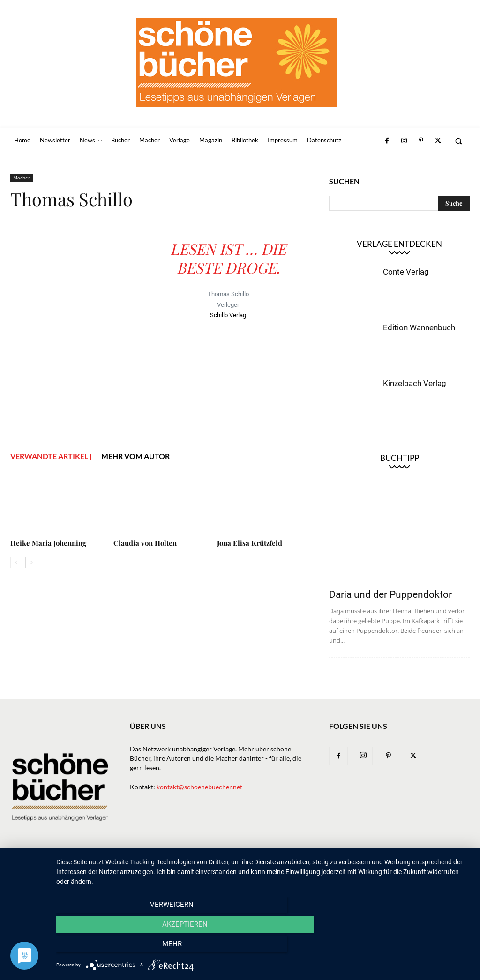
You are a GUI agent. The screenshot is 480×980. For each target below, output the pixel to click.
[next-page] (31, 562)
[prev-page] (16, 562)
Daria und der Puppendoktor (390, 594)
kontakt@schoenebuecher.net (199, 787)
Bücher (202, 865)
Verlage (236, 865)
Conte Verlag (406, 272)
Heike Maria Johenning (48, 543)
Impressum (385, 865)
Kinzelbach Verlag (415, 383)
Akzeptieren (263, 948)
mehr (408, 948)
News (174, 865)
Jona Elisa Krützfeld (250, 543)
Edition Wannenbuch (419, 327)
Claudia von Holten (145, 543)
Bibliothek (343, 865)
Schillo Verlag (228, 315)
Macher (22, 178)
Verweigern (118, 948)
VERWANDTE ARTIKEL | (51, 456)
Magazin (304, 865)
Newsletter (139, 865)
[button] (459, 141)
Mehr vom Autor (135, 456)
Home (103, 865)
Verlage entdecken (399, 244)
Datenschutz (431, 865)
